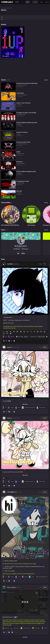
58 (6, 412)
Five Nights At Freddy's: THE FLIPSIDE (26, 113)
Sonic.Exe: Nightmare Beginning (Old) (26, 171)
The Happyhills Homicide (23, 181)
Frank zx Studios (11, 587)
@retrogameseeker (21, 246)
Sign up (47, 2)
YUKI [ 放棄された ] (12, 492)
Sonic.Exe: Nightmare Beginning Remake (27, 123)
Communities (6, 202)
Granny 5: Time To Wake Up (23, 103)
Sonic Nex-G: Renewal (22, 132)
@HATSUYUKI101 (16, 347)
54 (6, 486)
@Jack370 (18, 587)
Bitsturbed (19, 191)
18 (6, 632)
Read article (25, 404)
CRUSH (18, 152)
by (22, 85)
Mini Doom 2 (20, 162)
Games (3, 80)
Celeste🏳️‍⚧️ (9, 264)
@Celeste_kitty (15, 264)
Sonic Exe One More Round (23, 142)
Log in (42, 2)
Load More (25, 637)
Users (3, 230)
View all (46, 203)
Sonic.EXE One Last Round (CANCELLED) (27, 83)
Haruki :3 (9, 347)
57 (6, 341)
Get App (35, 2)
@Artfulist (19, 492)
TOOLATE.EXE (20, 93)
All (2, 17)
